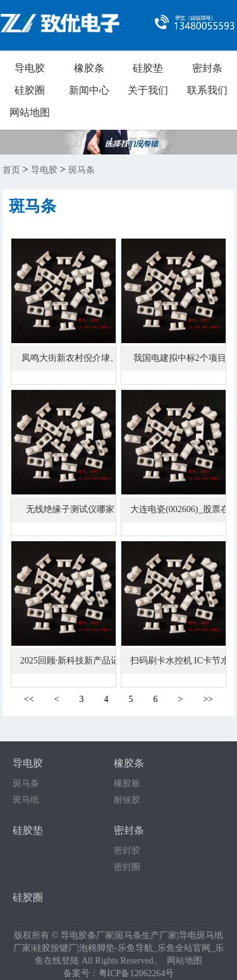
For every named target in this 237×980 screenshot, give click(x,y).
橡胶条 (89, 68)
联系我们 (207, 90)
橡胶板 (127, 783)
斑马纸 (26, 800)
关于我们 (148, 90)
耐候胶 (127, 800)
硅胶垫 (148, 68)
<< (29, 699)
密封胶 (127, 851)
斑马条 (82, 170)
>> (208, 699)
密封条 (207, 68)
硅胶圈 (30, 90)
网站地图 (30, 112)
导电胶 (30, 68)
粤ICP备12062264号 (137, 973)
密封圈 (127, 867)
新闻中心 (89, 90)
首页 (11, 170)
